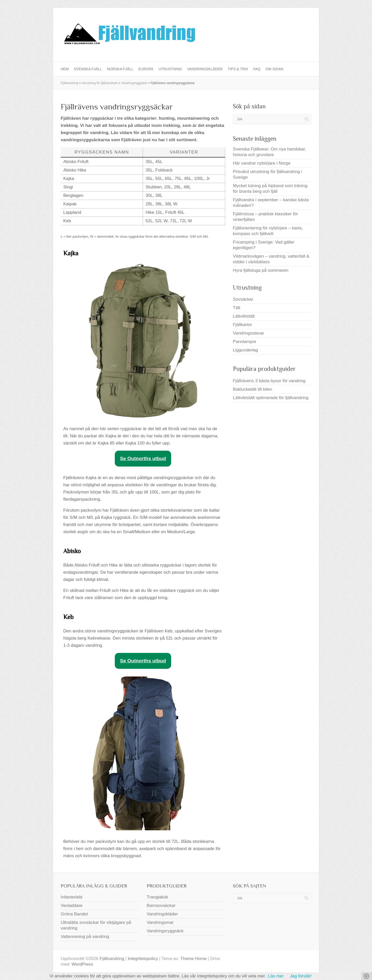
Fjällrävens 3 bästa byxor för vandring (269, 381)
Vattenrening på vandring (85, 937)
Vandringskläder (205, 69)
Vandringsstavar (249, 333)
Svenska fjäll (88, 69)
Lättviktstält (244, 316)
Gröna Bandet (74, 914)
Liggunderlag (245, 350)
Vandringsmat (160, 922)
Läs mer (276, 976)
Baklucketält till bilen (252, 389)
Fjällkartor (242, 325)
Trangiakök (157, 897)
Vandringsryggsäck (165, 931)
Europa (146, 69)
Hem (65, 69)
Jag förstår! (301, 976)
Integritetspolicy (143, 959)
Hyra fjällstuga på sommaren (261, 270)
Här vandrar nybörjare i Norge (262, 163)
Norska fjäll (120, 69)
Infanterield (71, 897)
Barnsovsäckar (161, 906)
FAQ (257, 69)
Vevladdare (72, 906)
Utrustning (170, 69)
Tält (236, 308)
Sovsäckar (243, 299)
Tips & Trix (238, 69)
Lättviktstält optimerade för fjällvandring (271, 398)
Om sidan (275, 69)
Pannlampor (245, 342)
